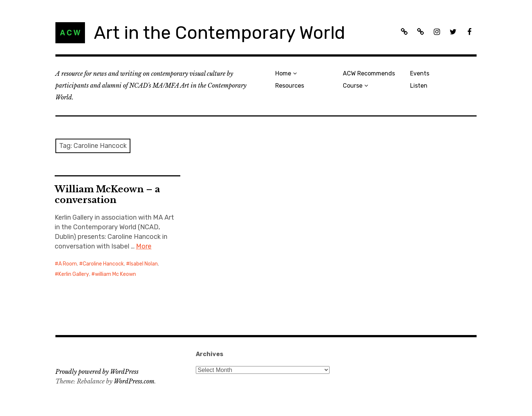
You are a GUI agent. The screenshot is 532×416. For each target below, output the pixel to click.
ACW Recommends (369, 73)
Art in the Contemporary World (219, 33)
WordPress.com (134, 381)
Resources (290, 86)
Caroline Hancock (103, 264)
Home (283, 73)
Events (420, 73)
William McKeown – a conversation (107, 195)
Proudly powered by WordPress (97, 372)
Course (353, 86)
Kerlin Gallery (74, 274)
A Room (68, 264)
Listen (419, 86)
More (144, 246)
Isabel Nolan (144, 264)
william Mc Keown (115, 274)
